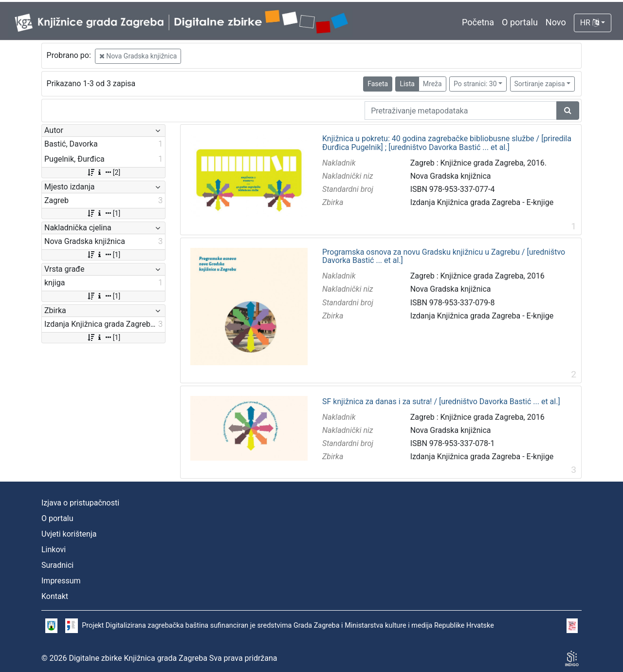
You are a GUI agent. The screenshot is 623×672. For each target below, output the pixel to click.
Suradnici (57, 565)
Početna (478, 22)
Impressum (61, 581)
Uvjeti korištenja (69, 534)
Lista (407, 84)
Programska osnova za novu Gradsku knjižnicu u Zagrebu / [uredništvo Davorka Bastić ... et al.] (444, 256)
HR (590, 23)
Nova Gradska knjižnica (138, 56)
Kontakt (55, 596)
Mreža (432, 84)
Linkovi (54, 550)
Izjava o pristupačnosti (80, 503)
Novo (556, 22)
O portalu (520, 22)
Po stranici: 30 (475, 84)
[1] (103, 213)
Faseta (378, 84)
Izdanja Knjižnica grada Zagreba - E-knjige (482, 202)
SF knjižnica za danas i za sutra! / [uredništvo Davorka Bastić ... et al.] (441, 402)
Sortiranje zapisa (540, 84)
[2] (103, 172)
